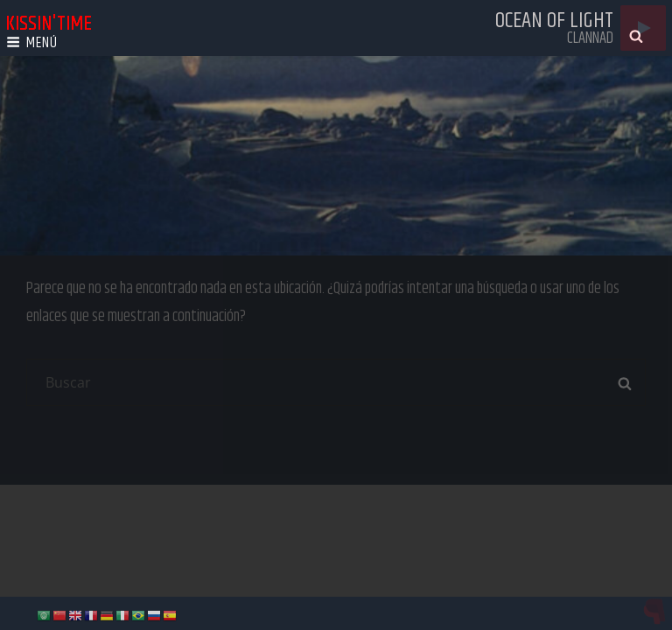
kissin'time (49, 24)
